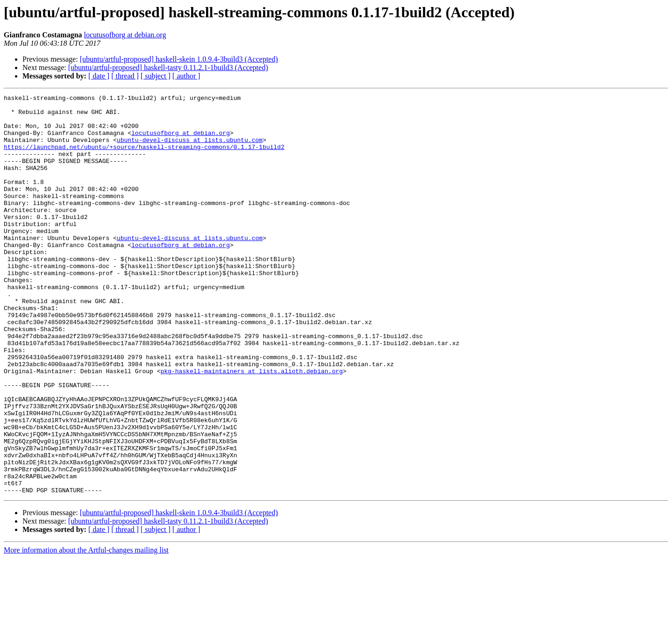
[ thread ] (125, 76)
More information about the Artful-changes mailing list (86, 630)
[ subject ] (156, 76)
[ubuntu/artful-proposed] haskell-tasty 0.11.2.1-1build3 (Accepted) (168, 67)
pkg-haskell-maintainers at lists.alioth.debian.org (251, 427)
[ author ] (186, 76)
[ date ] (99, 76)
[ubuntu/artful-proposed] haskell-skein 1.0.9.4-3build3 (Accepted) (179, 59)
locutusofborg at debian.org (125, 35)
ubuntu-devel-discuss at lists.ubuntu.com (190, 149)
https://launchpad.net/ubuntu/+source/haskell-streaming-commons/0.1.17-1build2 (144, 158)
